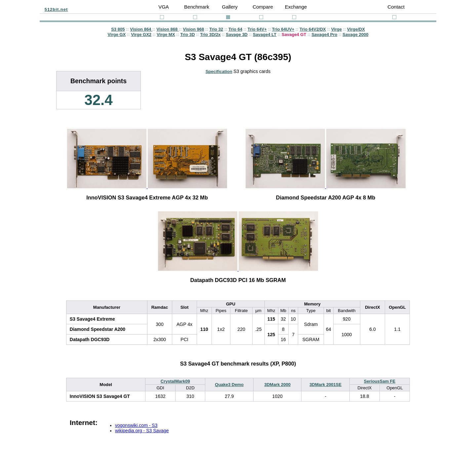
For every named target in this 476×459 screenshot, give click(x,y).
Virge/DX (356, 29)
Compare (263, 7)
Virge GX (117, 35)
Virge (337, 29)
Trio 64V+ (257, 29)
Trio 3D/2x (210, 35)
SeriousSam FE (380, 381)
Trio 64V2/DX (313, 29)
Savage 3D (237, 35)
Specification (219, 71)
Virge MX (166, 35)
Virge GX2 (141, 35)
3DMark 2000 (277, 385)
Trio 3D (187, 35)
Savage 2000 (355, 35)
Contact (396, 7)
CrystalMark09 (175, 381)
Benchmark (197, 7)
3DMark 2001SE (325, 385)
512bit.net (56, 9)
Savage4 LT (265, 35)
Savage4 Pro (324, 35)
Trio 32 (216, 29)
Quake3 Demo (229, 385)
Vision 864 (141, 29)
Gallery (230, 7)
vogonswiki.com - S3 (136, 425)
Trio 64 (235, 29)
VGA (164, 7)
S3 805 (118, 29)
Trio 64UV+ (283, 29)
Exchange (296, 7)
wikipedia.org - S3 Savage (142, 431)
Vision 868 (168, 29)
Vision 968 (193, 29)
